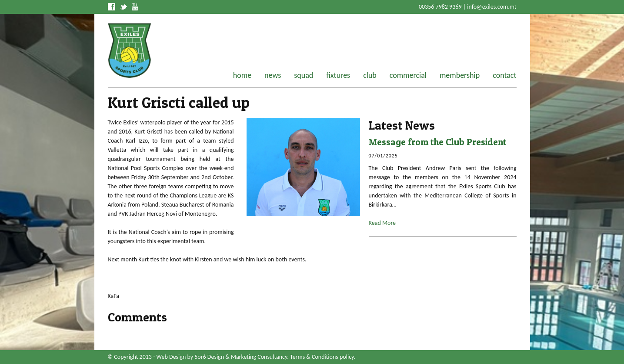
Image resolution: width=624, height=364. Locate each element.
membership (460, 75)
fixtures (338, 75)
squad (304, 75)
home (242, 75)
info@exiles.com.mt (492, 7)
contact (504, 75)
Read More (382, 223)
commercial (408, 75)
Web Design (171, 357)
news (273, 75)
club (370, 75)
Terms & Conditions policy (322, 357)
